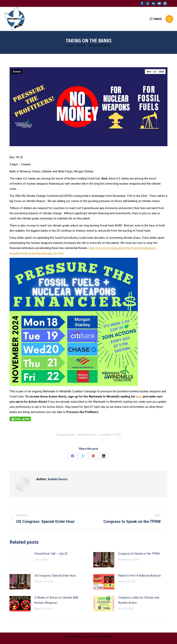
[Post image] (20, 560)
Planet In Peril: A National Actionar (140, 576)
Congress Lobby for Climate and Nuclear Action (139, 600)
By (87, 435)
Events (17, 72)
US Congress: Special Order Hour (55, 576)
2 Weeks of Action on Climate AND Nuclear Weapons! (56, 600)
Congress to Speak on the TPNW (139, 554)
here (139, 397)
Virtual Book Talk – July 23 (51, 554)
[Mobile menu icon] (169, 19)
